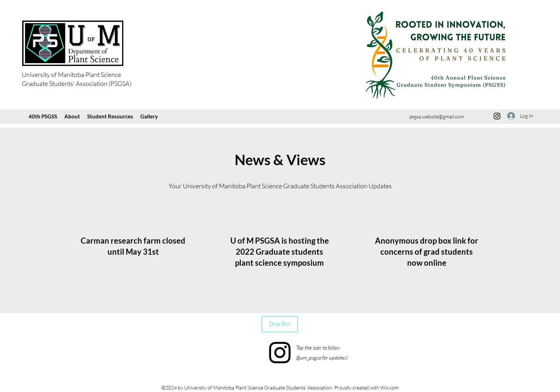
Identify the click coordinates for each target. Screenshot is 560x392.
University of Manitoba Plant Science (71, 75)
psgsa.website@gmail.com (437, 116)
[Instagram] (497, 116)
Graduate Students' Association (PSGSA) (77, 83)
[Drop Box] (280, 324)
